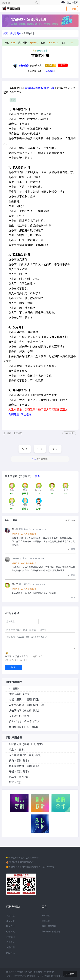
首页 (5, 33)
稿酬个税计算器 (49, 926)
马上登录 (26, 414)
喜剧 (13, 100)
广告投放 (10, 942)
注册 (69, 2)
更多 (37, 476)
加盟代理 (10, 947)
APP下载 (46, 916)
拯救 (11, 694)
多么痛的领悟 (16, 766)
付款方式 (10, 932)
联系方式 (10, 926)
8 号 (8, 660)
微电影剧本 (15, 33)
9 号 (15, 660)
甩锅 (11, 771)
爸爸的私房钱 (16, 705)
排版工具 (46, 921)
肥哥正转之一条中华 (20, 721)
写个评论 (70, 520)
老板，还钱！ (16, 700)
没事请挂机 (15, 716)
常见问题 (10, 916)
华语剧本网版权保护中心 (39, 88)
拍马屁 (13, 777)
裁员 (11, 761)
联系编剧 (50, 71)
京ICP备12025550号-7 (30, 858)
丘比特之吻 (15, 744)
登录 (76, 2)
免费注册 (14, 414)
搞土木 (13, 750)
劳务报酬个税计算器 (51, 932)
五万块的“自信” (18, 755)
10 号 (24, 660)
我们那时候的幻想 (19, 727)
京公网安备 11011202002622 (22, 862)
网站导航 (10, 953)
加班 (11, 782)
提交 (13, 667)
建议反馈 (10, 921)
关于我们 (10, 937)
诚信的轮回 (15, 710)
